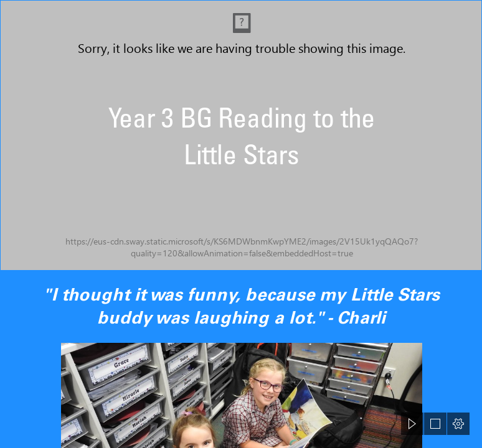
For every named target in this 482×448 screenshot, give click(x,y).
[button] (412, 424)
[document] (241, 224)
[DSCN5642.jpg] (241, 135)
